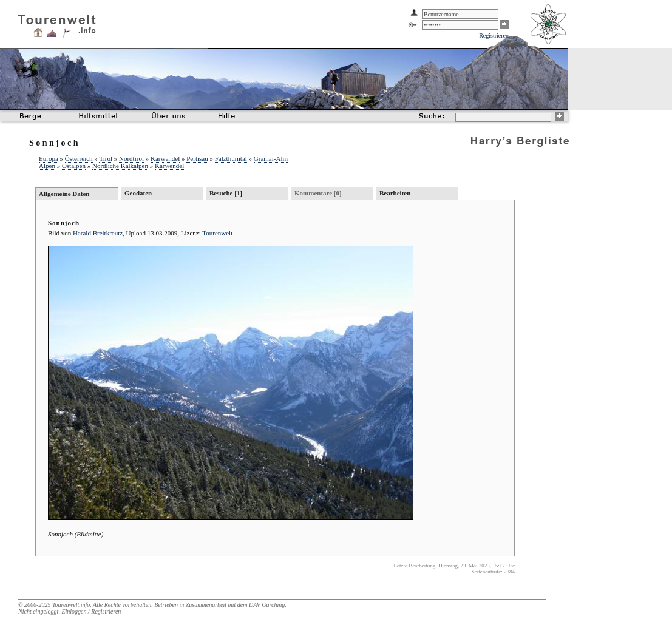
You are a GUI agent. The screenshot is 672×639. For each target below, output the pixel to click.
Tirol (106, 158)
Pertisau (197, 158)
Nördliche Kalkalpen (120, 166)
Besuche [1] (226, 193)
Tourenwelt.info (71, 605)
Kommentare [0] (318, 193)
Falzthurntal (231, 158)
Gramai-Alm (271, 158)
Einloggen (74, 611)
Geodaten (138, 193)
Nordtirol (131, 158)
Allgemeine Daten (64, 194)
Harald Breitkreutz (98, 233)
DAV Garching (267, 605)
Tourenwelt (217, 233)
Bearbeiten (395, 193)
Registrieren (494, 35)
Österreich (79, 158)
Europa (49, 158)
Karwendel (165, 158)
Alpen (47, 166)
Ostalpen (74, 166)
